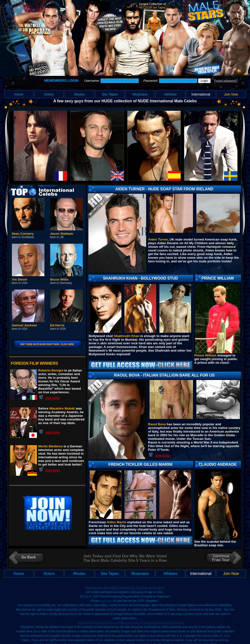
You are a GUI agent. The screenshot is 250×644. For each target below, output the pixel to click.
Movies (79, 94)
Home (19, 94)
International (201, 94)
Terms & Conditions (155, 623)
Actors (49, 94)
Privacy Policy (131, 623)
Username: (92, 81)
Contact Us (177, 623)
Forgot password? (226, 81)
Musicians (140, 94)
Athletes (171, 94)
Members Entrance (90, 623)
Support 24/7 (113, 623)
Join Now (231, 94)
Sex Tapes (110, 94)
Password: (151, 81)
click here (107, 601)
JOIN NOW (53, 398)
